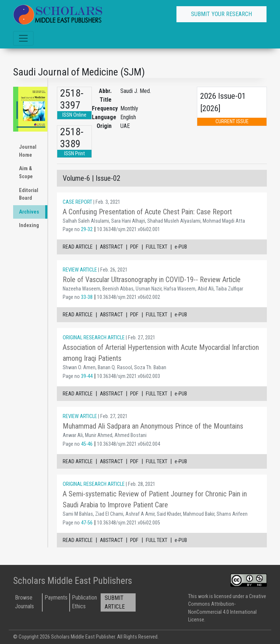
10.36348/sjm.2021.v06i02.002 (129, 297)
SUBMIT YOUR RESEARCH (221, 14)
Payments (56, 598)
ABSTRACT (111, 247)
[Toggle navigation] (23, 38)
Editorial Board (29, 194)
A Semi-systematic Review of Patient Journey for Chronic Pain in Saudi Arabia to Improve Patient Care (155, 499)
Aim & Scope (26, 173)
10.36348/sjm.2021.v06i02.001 (129, 229)
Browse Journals (24, 602)
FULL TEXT (157, 247)
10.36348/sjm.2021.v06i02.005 (129, 523)
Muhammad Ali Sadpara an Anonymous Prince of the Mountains (153, 426)
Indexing (29, 225)
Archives (29, 212)
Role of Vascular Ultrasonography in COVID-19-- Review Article (152, 280)
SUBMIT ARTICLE (115, 602)
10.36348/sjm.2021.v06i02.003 (129, 376)
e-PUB (181, 247)
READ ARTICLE (78, 247)
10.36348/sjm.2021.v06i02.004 (129, 444)
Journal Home (28, 151)
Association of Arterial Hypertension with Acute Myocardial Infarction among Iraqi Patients (161, 353)
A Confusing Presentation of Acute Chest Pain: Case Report (147, 212)
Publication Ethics (84, 602)
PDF (134, 247)
